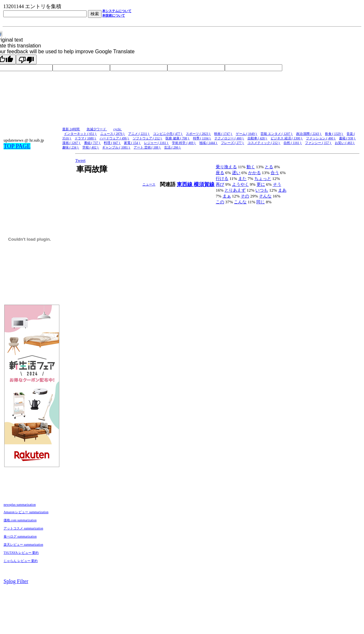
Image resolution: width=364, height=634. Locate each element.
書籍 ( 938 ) (347, 138)
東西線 (185, 184)
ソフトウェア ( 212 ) (148, 138)
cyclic (118, 129)
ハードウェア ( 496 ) (115, 138)
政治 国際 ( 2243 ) (309, 134)
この (220, 202)
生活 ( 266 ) (173, 147)
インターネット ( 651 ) (80, 134)
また (242, 178)
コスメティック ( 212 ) (264, 143)
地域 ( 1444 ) (208, 143)
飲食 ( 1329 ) (334, 134)
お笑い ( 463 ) (345, 143)
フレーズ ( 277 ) (233, 143)
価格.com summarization (20, 520)
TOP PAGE (17, 146)
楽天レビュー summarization (23, 545)
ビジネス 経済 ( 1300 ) (287, 138)
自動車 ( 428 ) (258, 138)
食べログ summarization (20, 536)
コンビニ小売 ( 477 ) (168, 134)
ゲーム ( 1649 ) (247, 134)
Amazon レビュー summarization (26, 512)
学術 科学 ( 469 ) (184, 143)
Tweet (80, 160)
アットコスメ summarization (23, 528)
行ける (222, 178)
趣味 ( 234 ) (71, 147)
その (245, 196)
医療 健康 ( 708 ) (177, 138)
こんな (240, 202)
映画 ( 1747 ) (223, 134)
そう (277, 184)
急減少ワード (97, 129)
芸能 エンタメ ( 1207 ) (277, 134)
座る (220, 173)
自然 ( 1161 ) (293, 143)
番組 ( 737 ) (92, 143)
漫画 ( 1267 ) (72, 143)
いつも (262, 190)
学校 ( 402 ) (91, 147)
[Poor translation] (26, 59)
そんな (265, 196)
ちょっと (263, 178)
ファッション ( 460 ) (321, 138)
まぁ (227, 196)
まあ (282, 190)
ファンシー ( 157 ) (318, 143)
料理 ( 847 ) (112, 143)
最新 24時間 (71, 129)
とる (269, 167)
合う (275, 173)
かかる (255, 173)
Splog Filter (16, 581)
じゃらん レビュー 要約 (21, 561)
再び (220, 184)
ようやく (240, 184)
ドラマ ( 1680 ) (85, 138)
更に (261, 184)
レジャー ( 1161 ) (156, 143)
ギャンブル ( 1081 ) (116, 147)
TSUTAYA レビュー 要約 (21, 553)
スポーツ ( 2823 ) (198, 134)
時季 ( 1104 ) (202, 138)
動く (251, 167)
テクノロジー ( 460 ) (229, 138)
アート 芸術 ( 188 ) (147, 147)
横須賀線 (204, 184)
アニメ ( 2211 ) (139, 134)
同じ (261, 202)
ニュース (149, 184)
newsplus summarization (20, 505)
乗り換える (226, 167)
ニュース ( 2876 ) (113, 134)
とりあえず (235, 190)
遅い (236, 173)
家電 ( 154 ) (132, 143)
